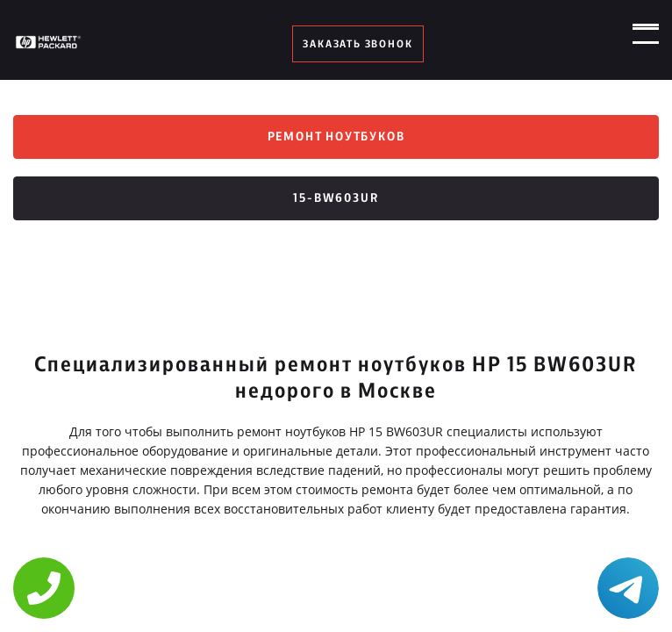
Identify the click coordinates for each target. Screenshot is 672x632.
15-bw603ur (336, 198)
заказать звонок (357, 44)
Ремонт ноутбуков (336, 137)
